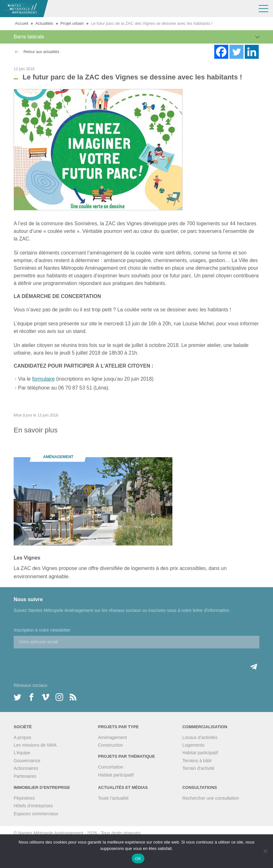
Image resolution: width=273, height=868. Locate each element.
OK (138, 859)
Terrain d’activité (198, 768)
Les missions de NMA (35, 745)
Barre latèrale (29, 37)
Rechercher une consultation (210, 798)
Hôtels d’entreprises (33, 806)
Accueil (22, 23)
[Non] (265, 851)
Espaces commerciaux (36, 814)
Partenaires (25, 776)
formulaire (43, 379)
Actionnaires (26, 768)
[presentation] (62, 661)
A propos (22, 737)
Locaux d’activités (200, 737)
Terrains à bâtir (197, 761)
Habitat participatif (116, 775)
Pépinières (24, 798)
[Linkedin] (252, 52)
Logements (193, 745)
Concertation (111, 767)
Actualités (44, 23)
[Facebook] (221, 52)
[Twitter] (236, 52)
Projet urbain (72, 23)
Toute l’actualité (113, 798)
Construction (111, 745)
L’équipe (22, 753)
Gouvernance (27, 761)
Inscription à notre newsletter (42, 630)
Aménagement (113, 737)
